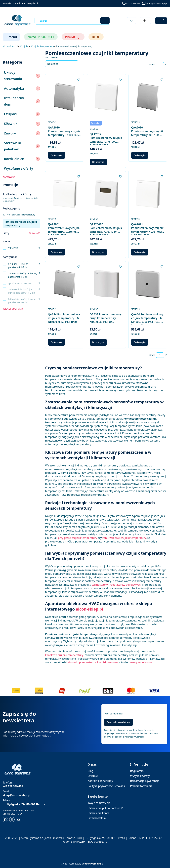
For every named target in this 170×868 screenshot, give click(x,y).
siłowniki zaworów (106, 662)
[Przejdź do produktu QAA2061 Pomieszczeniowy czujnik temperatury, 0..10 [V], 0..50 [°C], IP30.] (65, 194)
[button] (105, 21)
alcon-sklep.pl (10, 46)
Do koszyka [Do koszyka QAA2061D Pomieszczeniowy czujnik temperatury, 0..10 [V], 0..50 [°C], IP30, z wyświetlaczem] (98, 252)
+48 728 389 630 (133, 4)
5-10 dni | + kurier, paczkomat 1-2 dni (18, 266)
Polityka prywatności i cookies (106, 786)
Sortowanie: (52, 57)
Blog (90, 771)
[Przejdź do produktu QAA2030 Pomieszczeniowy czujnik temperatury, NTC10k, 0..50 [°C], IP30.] (148, 97)
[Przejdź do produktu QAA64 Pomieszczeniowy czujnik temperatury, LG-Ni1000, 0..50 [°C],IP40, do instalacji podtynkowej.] (148, 284)
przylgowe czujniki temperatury (78, 538)
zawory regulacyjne (141, 662)
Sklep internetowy (81, 864)
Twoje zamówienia (99, 803)
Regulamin (33, 3)
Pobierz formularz (141, 786)
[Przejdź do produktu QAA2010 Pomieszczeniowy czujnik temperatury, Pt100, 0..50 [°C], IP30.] (65, 97)
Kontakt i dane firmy (14, 3)
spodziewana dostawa (20, 283)
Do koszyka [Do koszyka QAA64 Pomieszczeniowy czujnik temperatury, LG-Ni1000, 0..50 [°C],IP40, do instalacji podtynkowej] (140, 342)
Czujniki (24, 46)
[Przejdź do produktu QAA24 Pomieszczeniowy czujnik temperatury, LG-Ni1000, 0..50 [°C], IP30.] (65, 284)
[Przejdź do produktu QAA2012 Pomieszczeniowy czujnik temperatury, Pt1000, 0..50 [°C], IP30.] (106, 97)
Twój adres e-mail (114, 714)
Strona (152, 65)
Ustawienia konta (98, 813)
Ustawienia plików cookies (104, 808)
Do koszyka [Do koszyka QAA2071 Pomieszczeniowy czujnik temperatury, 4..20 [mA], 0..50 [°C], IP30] (140, 252)
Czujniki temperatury (42, 46)
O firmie (93, 776)
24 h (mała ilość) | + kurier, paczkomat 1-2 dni (22, 275)
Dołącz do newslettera (118, 722)
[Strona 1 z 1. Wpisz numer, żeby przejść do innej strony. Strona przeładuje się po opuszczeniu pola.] (160, 65)
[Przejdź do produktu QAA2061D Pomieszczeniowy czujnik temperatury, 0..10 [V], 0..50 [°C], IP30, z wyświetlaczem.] (106, 194)
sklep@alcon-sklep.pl (157, 3)
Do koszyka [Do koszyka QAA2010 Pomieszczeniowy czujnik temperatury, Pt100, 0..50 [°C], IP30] (57, 155)
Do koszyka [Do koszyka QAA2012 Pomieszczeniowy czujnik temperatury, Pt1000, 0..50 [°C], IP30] (98, 162)
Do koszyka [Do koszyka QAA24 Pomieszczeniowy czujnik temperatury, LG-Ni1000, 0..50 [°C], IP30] (57, 342)
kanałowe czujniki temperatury (64, 655)
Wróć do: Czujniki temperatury (19, 215)
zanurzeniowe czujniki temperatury (124, 538)
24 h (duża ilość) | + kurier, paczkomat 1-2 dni (22, 301)
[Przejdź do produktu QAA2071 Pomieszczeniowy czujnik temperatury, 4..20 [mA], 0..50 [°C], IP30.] (148, 194)
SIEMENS (13, 248)
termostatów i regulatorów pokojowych (116, 585)
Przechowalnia (97, 818)
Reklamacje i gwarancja (145, 781)
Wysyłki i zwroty (140, 776)
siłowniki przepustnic (81, 662)
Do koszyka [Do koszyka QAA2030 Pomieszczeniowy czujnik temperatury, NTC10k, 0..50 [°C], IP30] (140, 155)
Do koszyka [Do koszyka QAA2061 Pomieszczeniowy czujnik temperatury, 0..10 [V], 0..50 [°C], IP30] (57, 252)
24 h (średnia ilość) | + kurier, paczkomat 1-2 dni (22, 291)
